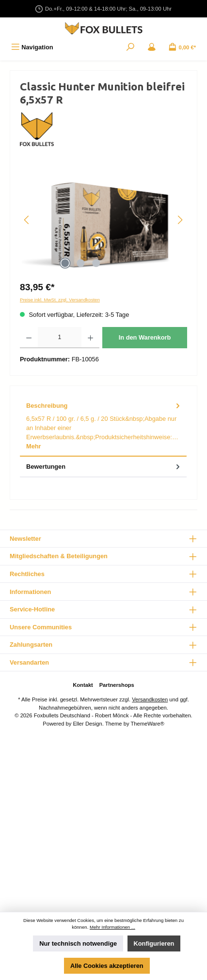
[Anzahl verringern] (29, 338)
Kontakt (83, 685)
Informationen (30, 592)
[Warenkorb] (182, 47)
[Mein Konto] (152, 47)
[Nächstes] (180, 220)
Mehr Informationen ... (112, 927)
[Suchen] (130, 47)
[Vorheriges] (27, 220)
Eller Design (87, 724)
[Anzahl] (59, 338)
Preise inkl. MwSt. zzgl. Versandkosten (60, 300)
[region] (103, 220)
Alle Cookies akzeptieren (107, 966)
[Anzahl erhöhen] (90, 338)
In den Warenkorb (145, 337)
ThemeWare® (147, 724)
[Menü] (32, 47)
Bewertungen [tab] (104, 467)
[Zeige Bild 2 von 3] (81, 263)
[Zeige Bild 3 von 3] (96, 263)
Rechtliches (27, 574)
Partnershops (117, 685)
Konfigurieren (154, 943)
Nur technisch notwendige (78, 943)
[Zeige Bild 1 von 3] (65, 263)
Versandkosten (150, 699)
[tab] (103, 426)
